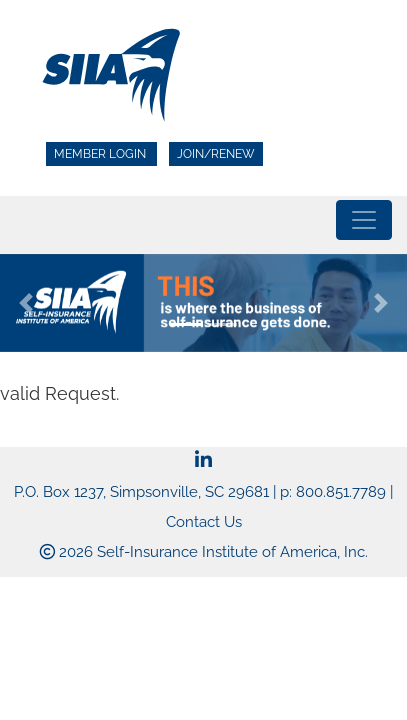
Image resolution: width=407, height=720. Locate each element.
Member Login (101, 154)
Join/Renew (216, 154)
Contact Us (204, 522)
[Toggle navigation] (364, 220)
